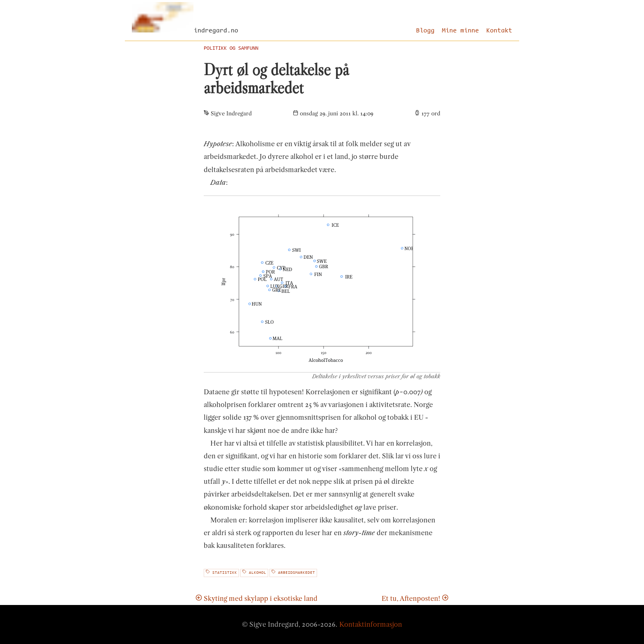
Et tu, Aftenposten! (415, 598)
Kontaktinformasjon (371, 624)
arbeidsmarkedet (293, 572)
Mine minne (460, 31)
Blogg (425, 31)
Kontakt (499, 31)
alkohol (254, 572)
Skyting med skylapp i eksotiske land (256, 598)
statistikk (221, 572)
